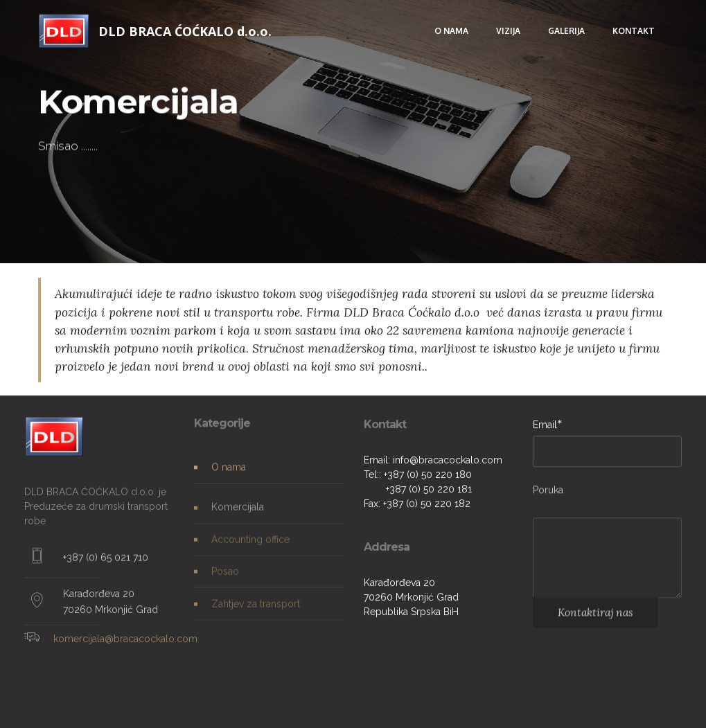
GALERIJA (566, 31)
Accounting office (250, 544)
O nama (229, 468)
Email (545, 425)
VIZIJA (508, 31)
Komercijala (238, 513)
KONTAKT (634, 31)
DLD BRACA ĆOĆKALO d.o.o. (185, 31)
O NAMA (451, 31)
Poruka (548, 492)
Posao (225, 577)
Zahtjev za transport (256, 609)
